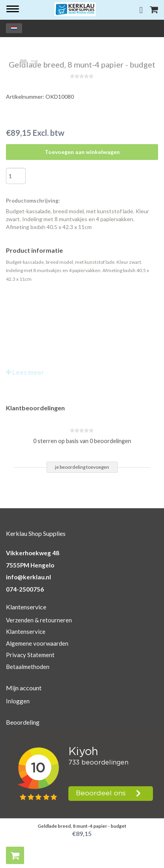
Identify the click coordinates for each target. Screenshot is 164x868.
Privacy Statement (30, 655)
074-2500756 (25, 589)
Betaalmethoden (28, 667)
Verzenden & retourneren (39, 620)
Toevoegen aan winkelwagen (82, 152)
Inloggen (18, 701)
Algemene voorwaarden (37, 643)
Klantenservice (26, 631)
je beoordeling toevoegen (82, 467)
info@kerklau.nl (28, 577)
